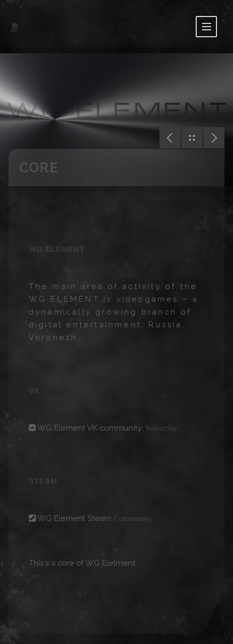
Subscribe (161, 428)
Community (133, 518)
